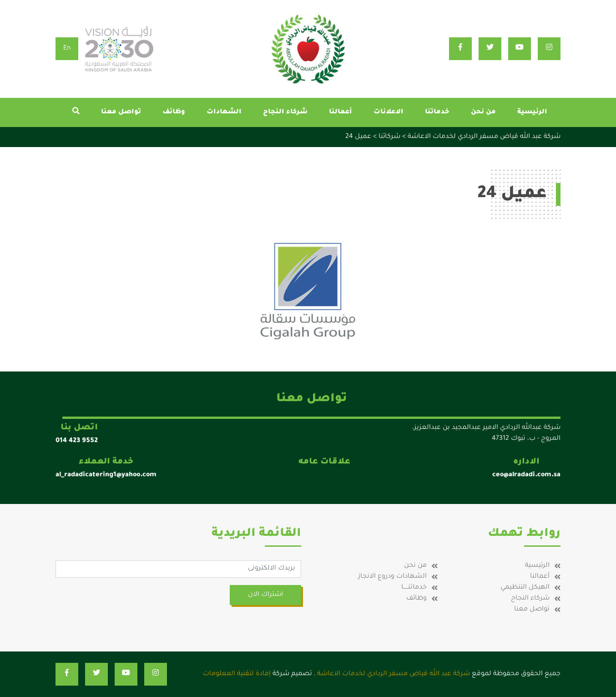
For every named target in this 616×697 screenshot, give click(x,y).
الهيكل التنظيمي (525, 588)
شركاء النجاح (285, 112)
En (67, 49)
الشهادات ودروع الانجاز (392, 577)
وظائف (174, 112)
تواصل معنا (121, 112)
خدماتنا (437, 112)
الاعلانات (389, 112)
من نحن (483, 112)
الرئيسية (532, 112)
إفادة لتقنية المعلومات (237, 674)
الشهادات (224, 112)
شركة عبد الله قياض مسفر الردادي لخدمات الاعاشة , (392, 674)
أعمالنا (341, 112)
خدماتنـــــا (414, 588)
